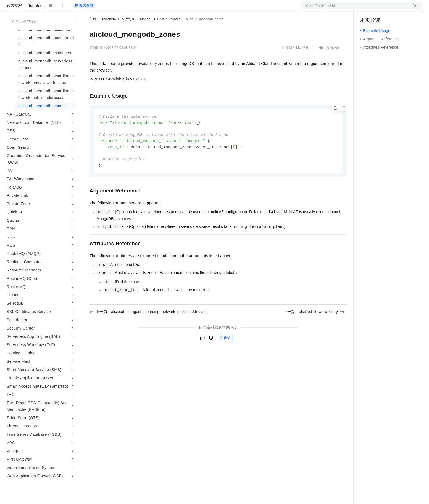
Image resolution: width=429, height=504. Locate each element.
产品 (72, 9)
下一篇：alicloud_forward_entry (314, 332)
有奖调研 (84, 23)
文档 (355, 9)
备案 (366, 9)
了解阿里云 (182, 9)
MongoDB (147, 37)
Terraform (36, 23)
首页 (93, 37)
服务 (163, 9)
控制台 (380, 9)
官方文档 (14, 23)
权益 (106, 9)
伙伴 (150, 9)
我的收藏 (333, 66)
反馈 (225, 358)
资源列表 (128, 37)
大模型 (57, 9)
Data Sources (171, 37)
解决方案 (89, 9)
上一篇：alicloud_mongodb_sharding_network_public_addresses (148, 332)
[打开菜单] (9, 9)
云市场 (135, 9)
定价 (119, 9)
